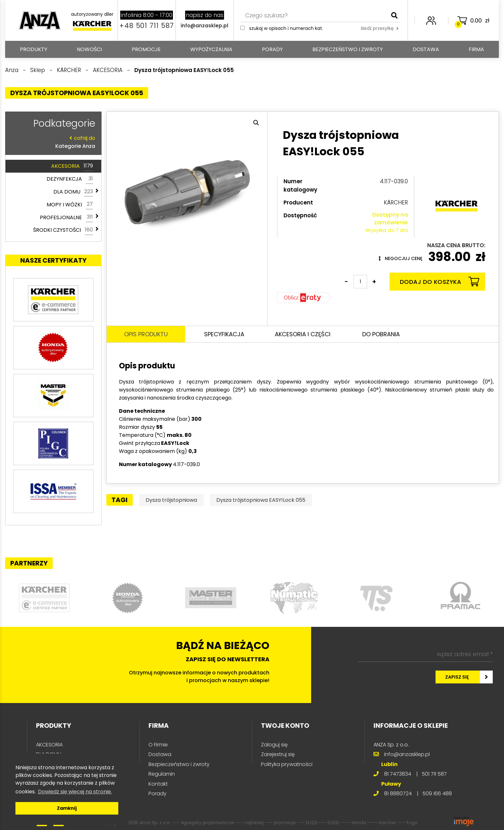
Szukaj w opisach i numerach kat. (286, 28)
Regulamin (162, 774)
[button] (256, 123)
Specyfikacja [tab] (224, 334)
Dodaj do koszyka (440, 282)
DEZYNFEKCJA (70, 179)
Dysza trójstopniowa (171, 500)
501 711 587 (434, 774)
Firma (476, 49)
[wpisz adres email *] (425, 654)
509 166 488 (437, 794)
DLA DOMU (73, 192)
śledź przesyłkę (380, 28)
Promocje (146, 49)
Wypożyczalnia (211, 49)
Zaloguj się (274, 745)
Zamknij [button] (67, 808)
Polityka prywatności (287, 764)
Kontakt (158, 784)
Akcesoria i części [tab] (303, 334)
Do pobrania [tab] (381, 334)
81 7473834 (398, 774)
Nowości (89, 49)
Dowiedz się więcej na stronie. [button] (75, 792)
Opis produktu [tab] (146, 334)
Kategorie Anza (52, 142)
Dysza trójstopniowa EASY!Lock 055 (261, 500)
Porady (272, 49)
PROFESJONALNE (66, 217)
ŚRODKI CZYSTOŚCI (63, 230)
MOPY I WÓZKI (70, 204)
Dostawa (426, 49)
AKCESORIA (72, 166)
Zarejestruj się (278, 754)
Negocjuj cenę (401, 258)
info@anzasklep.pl (204, 26)
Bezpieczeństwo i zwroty (348, 49)
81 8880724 (398, 794)
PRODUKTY (34, 49)
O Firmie (158, 745)
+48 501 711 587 (147, 26)
